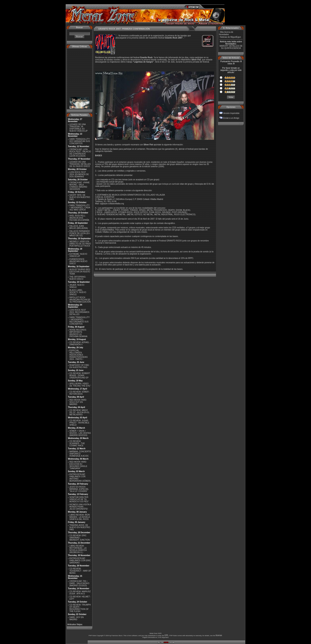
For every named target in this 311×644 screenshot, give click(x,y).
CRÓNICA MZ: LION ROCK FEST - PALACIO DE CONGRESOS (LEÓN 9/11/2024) (80, 153)
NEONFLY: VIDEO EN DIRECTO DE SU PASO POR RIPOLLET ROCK (80, 244)
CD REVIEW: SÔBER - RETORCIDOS (80, 393)
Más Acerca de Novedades (226, 33)
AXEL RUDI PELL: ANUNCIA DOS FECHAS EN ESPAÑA (79, 218)
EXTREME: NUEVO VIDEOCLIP (78, 255)
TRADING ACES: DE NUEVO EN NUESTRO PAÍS (80, 527)
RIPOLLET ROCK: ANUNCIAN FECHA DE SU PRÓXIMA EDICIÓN (80, 300)
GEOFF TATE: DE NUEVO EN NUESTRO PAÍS (80, 197)
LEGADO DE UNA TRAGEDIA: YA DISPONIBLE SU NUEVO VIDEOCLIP (79, 128)
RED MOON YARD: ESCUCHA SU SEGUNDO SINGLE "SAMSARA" (78, 465)
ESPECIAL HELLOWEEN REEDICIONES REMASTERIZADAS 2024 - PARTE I (79, 355)
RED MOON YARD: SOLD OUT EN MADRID (78, 402)
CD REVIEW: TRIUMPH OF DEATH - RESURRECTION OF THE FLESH (80, 608)
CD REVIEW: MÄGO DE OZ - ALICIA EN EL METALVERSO (79, 412)
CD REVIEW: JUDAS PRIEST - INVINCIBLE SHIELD (79, 423)
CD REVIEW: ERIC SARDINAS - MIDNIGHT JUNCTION (80, 538)
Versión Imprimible (231, 113)
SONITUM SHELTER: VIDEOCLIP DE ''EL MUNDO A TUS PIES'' (79, 499)
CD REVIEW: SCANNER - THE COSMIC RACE (77, 443)
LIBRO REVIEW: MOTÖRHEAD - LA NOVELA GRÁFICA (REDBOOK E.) (78, 549)
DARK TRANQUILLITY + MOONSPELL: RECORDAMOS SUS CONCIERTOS (80, 321)
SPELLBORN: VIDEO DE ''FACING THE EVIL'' (80, 385)
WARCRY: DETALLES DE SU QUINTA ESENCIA (231, 47)
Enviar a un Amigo (231, 118)
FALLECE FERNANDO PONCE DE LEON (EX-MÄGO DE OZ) (80, 233)
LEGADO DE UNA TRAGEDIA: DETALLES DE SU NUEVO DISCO (80, 164)
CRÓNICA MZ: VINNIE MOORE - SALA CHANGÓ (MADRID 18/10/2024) (80, 186)
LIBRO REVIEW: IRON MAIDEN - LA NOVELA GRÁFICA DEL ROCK (80, 517)
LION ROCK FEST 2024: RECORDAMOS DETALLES (79, 312)
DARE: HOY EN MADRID (77, 618)
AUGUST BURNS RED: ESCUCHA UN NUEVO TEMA (80, 272)
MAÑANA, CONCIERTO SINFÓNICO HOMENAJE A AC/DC (80, 454)
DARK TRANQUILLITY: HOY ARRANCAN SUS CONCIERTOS (80, 141)
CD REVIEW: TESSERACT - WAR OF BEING (80, 571)
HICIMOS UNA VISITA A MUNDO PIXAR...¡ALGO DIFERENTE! (80, 507)
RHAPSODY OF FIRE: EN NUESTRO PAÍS (79, 366)
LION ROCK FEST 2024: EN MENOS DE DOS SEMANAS (79, 174)
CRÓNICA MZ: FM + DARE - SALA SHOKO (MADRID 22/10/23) (79, 583)
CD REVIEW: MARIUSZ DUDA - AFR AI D (80, 593)
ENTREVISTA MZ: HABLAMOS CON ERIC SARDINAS (80, 561)
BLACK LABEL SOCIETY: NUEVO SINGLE (78, 292)
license (219, 635)
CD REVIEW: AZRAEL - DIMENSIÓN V (80, 343)
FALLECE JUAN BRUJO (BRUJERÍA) (79, 227)
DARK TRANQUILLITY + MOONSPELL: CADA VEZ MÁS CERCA (80, 208)
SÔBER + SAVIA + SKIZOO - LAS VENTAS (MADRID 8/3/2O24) (80, 433)
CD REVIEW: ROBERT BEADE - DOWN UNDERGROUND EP (80, 376)
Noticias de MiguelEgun (231, 37)
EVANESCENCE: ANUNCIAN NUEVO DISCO (78, 261)
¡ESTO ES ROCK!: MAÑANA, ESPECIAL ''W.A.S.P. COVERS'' (79, 489)
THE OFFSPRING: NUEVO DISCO (78, 278)
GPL (167, 635)
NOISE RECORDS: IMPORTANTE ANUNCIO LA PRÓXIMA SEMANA (78, 333)
